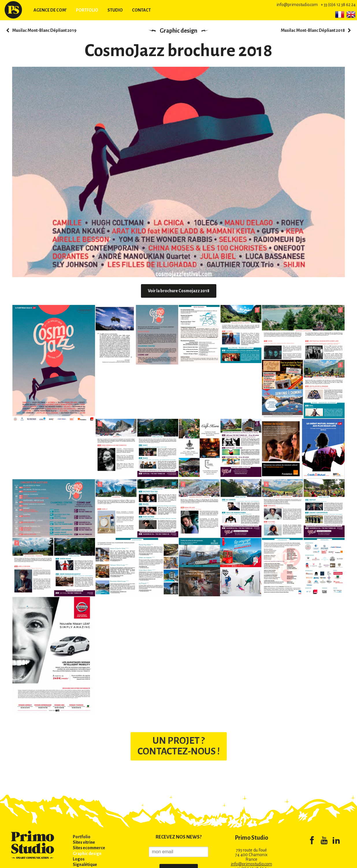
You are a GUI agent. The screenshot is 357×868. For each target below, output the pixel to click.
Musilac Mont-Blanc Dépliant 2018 (313, 30)
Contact (141, 10)
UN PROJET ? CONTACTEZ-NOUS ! (178, 746)
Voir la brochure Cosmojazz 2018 (179, 291)
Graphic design (178, 31)
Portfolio (87, 10)
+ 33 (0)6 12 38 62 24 (338, 5)
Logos (79, 859)
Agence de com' (50, 10)
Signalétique (85, 865)
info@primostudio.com (297, 5)
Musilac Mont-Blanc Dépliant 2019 (44, 30)
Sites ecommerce (89, 848)
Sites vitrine (84, 842)
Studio (115, 10)
